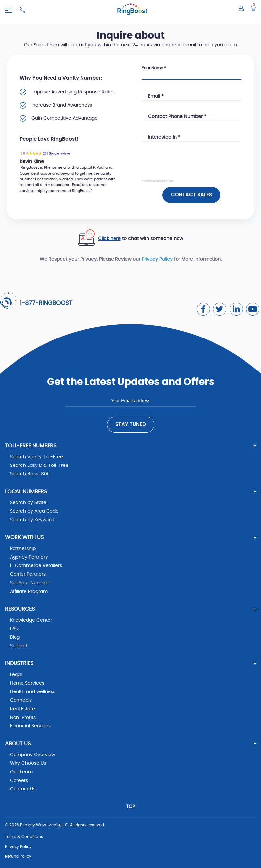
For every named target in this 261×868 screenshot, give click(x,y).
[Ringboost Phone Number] (22, 10)
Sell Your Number (29, 583)
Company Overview (33, 755)
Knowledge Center (31, 620)
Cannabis (21, 700)
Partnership (23, 549)
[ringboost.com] (132, 10)
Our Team (21, 772)
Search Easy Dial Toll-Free (39, 466)
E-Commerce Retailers (36, 566)
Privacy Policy (157, 259)
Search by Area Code (34, 511)
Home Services (27, 683)
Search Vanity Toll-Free (36, 457)
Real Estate (22, 709)
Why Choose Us (28, 763)
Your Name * (154, 68)
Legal (16, 675)
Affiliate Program (29, 592)
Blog (15, 637)
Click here (109, 239)
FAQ (14, 629)
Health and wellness (33, 692)
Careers (19, 781)
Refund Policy (18, 856)
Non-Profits (23, 718)
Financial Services (30, 726)
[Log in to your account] (241, 8)
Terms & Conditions (24, 837)
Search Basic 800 (30, 474)
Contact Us (23, 789)
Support (19, 646)
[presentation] (192, 166)
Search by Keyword (32, 520)
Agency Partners (29, 557)
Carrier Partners (28, 574)
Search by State (28, 503)
